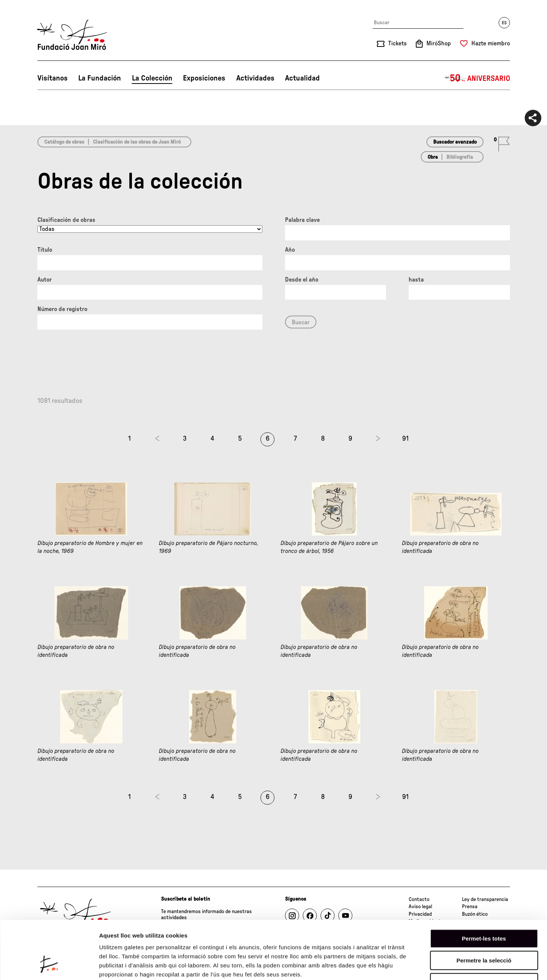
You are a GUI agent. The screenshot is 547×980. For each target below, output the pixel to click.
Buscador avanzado (455, 142)
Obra (433, 157)
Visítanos (53, 78)
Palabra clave (302, 220)
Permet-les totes (484, 888)
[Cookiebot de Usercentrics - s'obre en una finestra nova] (49, 965)
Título (45, 250)
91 (405, 439)
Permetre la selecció (484, 910)
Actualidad (302, 78)
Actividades (255, 78)
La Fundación (100, 78)
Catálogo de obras (64, 142)
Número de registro (62, 309)
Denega (484, 932)
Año (290, 250)
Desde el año (302, 280)
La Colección (152, 78)
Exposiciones (204, 78)
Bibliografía (460, 157)
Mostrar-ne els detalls (435, 965)
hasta (416, 280)
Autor (45, 280)
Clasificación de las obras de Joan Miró (137, 142)
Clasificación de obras (66, 220)
